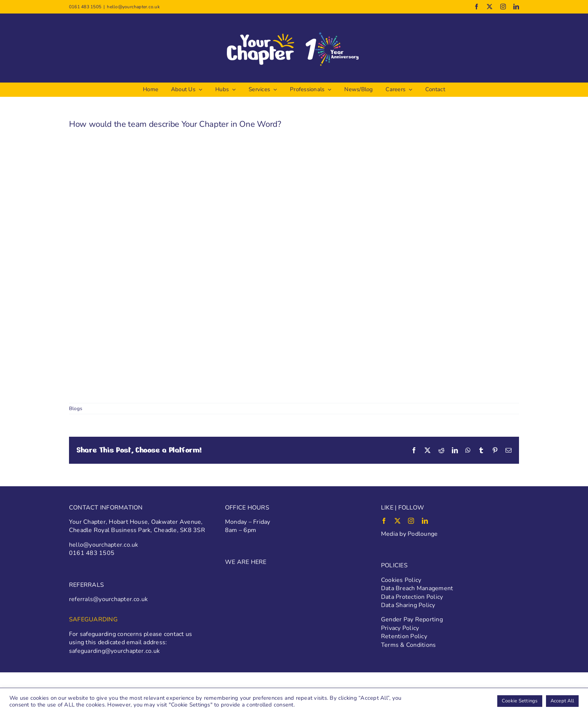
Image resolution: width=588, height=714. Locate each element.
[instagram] (411, 521)
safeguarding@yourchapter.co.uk (114, 651)
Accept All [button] (562, 701)
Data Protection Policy (412, 597)
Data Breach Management (417, 588)
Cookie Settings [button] (520, 701)
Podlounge (423, 534)
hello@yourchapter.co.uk (133, 7)
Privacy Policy (400, 628)
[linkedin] (425, 521)
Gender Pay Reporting (412, 619)
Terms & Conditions (408, 645)
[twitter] (397, 521)
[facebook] (384, 521)
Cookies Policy (401, 580)
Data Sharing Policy (408, 605)
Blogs (76, 409)
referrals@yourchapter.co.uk (108, 599)
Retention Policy (404, 636)
